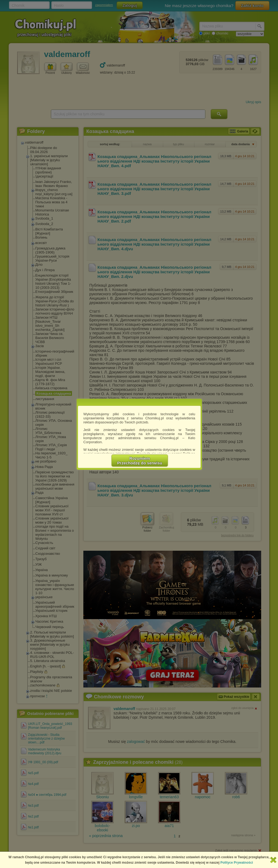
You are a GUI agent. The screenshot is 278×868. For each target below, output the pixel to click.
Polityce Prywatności (237, 863)
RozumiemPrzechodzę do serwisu (140, 461)
